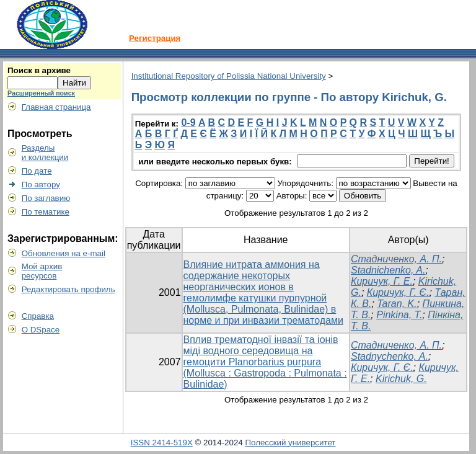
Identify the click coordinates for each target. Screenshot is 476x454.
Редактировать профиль (68, 289)
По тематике (46, 212)
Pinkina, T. (399, 315)
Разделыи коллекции (45, 153)
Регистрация (155, 38)
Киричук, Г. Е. (382, 281)
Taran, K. (397, 304)
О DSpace (41, 330)
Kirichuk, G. (401, 379)
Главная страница (56, 107)
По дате (37, 171)
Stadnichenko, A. (388, 270)
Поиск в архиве (39, 70)
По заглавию (46, 198)
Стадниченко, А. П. (396, 259)
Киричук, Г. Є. (398, 292)
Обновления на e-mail (64, 253)
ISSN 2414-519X (162, 443)
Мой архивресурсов (42, 271)
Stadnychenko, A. (390, 356)
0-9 (188, 122)
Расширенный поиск (41, 93)
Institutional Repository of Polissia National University (229, 76)
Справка (38, 316)
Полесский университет (290, 443)
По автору (41, 185)
